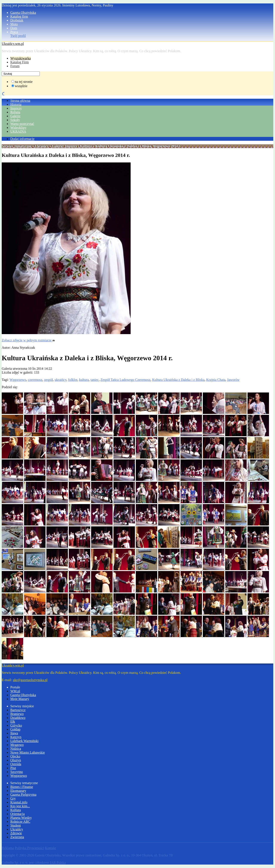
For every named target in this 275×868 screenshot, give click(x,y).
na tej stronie (24, 82)
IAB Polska (58, 863)
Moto (14, 24)
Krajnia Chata (216, 380)
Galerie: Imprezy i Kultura (72, 146)
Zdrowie (16, 833)
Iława (14, 733)
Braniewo (17, 714)
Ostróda (16, 764)
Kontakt (50, 848)
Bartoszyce (18, 710)
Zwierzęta (17, 837)
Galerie (15, 116)
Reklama (8, 848)
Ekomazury (18, 791)
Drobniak (17, 20)
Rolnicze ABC (20, 822)
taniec (95, 380)
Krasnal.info (19, 802)
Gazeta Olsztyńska (23, 13)
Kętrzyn (16, 737)
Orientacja (18, 814)
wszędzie (21, 86)
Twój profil (18, 36)
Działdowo (18, 718)
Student (16, 825)
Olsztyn (16, 760)
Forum (15, 66)
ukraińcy (60, 380)
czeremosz (35, 380)
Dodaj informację (22, 139)
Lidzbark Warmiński (24, 741)
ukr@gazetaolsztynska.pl (30, 680)
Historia (16, 104)
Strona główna (20, 101)
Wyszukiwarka (21, 58)
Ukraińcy (42, 146)
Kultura (16, 810)
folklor (73, 380)
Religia (15, 112)
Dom (14, 28)
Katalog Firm (20, 62)
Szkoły (15, 120)
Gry (13, 798)
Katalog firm (19, 16)
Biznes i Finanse (22, 787)
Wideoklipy (18, 128)
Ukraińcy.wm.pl (13, 44)
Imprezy (16, 108)
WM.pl (15, 691)
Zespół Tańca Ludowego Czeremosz (125, 380)
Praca (14, 32)
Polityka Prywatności (29, 848)
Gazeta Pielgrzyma (23, 795)
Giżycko (16, 725)
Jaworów (233, 380)
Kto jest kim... (20, 806)
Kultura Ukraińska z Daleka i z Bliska (178, 380)
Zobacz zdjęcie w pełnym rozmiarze (28, 340)
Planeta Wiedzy (21, 818)
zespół (48, 380)
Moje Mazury (20, 699)
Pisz (13, 768)
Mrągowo (17, 745)
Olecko (15, 756)
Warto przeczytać (22, 124)
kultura (84, 380)
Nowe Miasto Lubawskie (28, 752)
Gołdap (15, 729)
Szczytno (17, 772)
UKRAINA (18, 131)
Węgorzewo (18, 380)
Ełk (13, 722)
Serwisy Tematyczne (17, 146)
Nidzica (16, 749)
